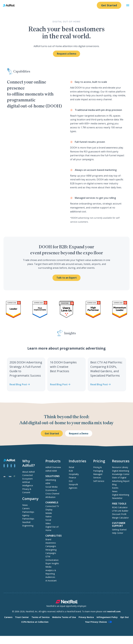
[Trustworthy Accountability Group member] (14, 476)
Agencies (73, 488)
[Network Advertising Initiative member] (10, 476)
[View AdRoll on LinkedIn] (8, 466)
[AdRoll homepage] (10, 5)
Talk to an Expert (67, 278)
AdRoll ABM (51, 471)
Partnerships (28, 512)
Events (115, 488)
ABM (48, 483)
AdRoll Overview (53, 467)
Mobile (49, 513)
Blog (114, 484)
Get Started (109, 5)
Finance (72, 478)
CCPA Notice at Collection (35, 622)
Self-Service (99, 481)
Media (48, 567)
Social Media (51, 487)
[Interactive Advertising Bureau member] (5, 476)
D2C (71, 481)
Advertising (51, 480)
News (25, 505)
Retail (71, 467)
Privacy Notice (86, 617)
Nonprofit (73, 484)
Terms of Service (41, 617)
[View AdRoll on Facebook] (4, 466)
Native (49, 516)
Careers (26, 508)
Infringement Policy (107, 617)
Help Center (118, 533)
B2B (71, 471)
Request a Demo (67, 54)
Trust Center (22, 617)
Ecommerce (51, 490)
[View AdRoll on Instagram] (11, 466)
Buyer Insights (52, 563)
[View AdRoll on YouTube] (15, 466)
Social (48, 520)
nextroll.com (114, 611)
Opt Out (124, 617)
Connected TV (52, 506)
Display (49, 510)
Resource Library (120, 467)
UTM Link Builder (120, 511)
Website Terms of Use (64, 617)
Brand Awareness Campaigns (51, 543)
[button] (128, 5)
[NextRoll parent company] (67, 603)
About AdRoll (28, 472)
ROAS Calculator (120, 507)
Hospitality (74, 474)
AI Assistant (51, 581)
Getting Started (119, 530)
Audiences (50, 577)
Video (48, 523)
